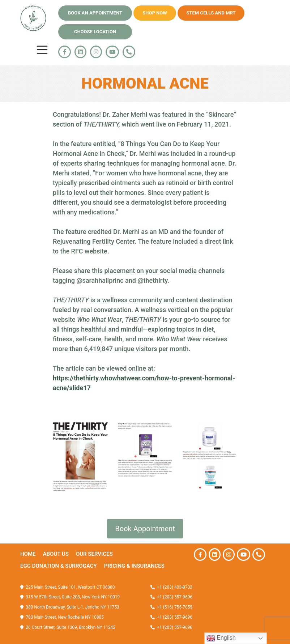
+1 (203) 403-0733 (175, 587)
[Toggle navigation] (42, 50)
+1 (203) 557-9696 (174, 597)
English (221, 638)
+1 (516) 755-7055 (174, 607)
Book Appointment (145, 529)
